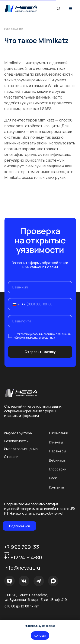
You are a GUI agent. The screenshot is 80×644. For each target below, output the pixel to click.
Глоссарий (58, 469)
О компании (59, 433)
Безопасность (16, 441)
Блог (53, 478)
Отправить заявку (40, 352)
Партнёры (57, 451)
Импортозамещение (21, 449)
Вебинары (57, 460)
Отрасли (11, 457)
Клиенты (56, 442)
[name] (40, 287)
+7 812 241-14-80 (23, 557)
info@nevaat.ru (22, 568)
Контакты (57, 487)
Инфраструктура (18, 433)
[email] (40, 321)
